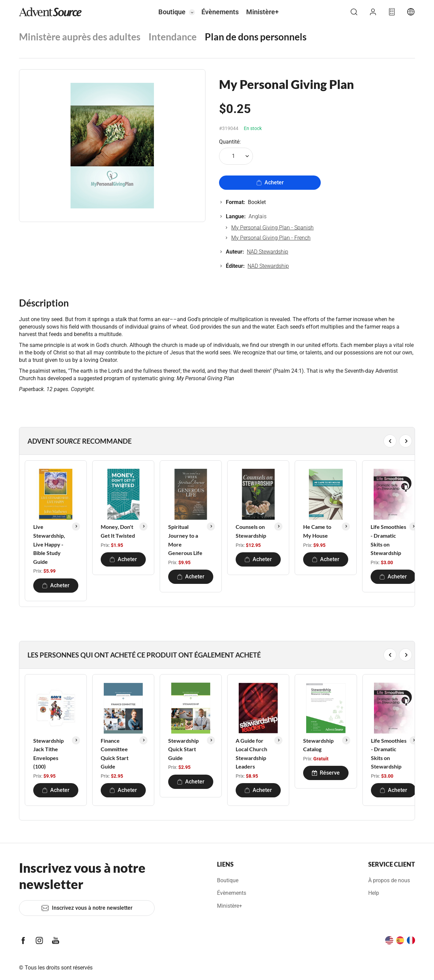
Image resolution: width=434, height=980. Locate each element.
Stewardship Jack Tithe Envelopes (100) (48, 754)
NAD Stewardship (268, 252)
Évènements (220, 12)
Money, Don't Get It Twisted (118, 531)
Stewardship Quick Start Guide (183, 749)
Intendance (173, 37)
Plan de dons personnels (256, 37)
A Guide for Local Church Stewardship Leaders (251, 754)
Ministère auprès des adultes (80, 37)
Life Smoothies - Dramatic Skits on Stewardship (388, 540)
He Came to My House (317, 531)
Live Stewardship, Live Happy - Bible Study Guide (49, 544)
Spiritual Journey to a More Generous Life (185, 540)
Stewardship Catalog (318, 745)
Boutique (172, 12)
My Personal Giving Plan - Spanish (272, 228)
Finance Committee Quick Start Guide (115, 754)
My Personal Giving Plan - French (271, 238)
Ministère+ (262, 12)
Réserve (326, 773)
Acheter (270, 182)
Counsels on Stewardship (251, 531)
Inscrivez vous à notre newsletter (87, 908)
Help (374, 893)
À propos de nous (389, 880)
